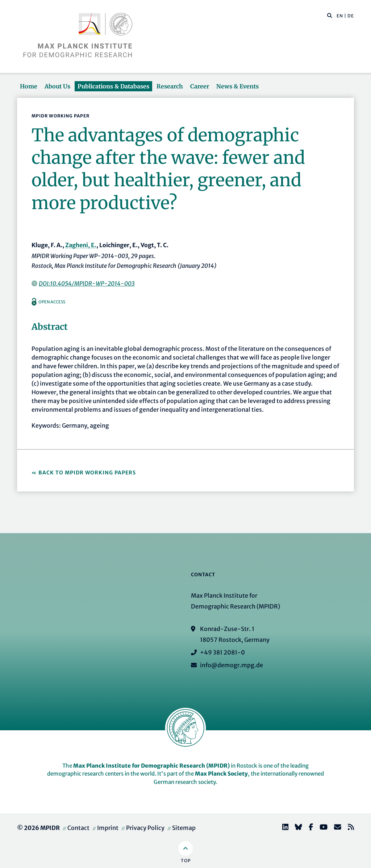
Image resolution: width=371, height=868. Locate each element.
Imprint (108, 828)
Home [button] (29, 86)
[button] (330, 15)
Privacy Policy (145, 828)
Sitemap (184, 828)
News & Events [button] (237, 86)
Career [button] (200, 86)
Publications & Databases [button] (113, 86)
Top (186, 861)
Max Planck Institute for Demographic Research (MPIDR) (151, 766)
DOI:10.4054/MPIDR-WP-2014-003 (87, 283)
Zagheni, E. (81, 245)
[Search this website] (326, 16)
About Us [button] (57, 86)
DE (351, 16)
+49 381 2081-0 (222, 652)
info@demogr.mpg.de (232, 665)
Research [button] (170, 86)
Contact (78, 828)
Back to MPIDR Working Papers (87, 473)
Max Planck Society (221, 774)
